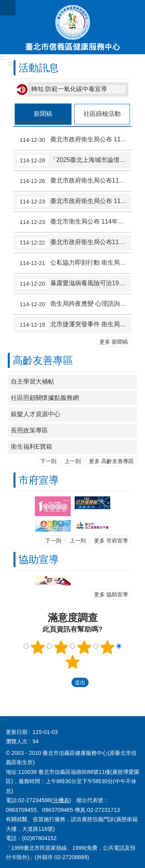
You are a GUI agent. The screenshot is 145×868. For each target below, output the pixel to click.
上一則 (73, 461)
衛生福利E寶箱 (32, 447)
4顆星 (107, 647)
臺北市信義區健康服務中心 (72, 27)
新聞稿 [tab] (43, 114)
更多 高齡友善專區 (111, 461)
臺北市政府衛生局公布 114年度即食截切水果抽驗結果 (74, 140)
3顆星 (84, 647)
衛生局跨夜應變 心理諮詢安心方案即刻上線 (74, 304)
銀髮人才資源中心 (36, 414)
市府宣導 (39, 480)
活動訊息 (39, 68)
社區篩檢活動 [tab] (102, 114)
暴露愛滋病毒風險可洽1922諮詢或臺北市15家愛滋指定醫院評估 (74, 284)
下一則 (48, 461)
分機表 (61, 800)
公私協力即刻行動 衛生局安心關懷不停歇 (74, 263)
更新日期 (17, 732)
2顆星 (61, 647)
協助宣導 (39, 560)
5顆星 (73, 662)
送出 (64, 682)
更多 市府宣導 (111, 541)
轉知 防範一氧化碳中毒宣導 (69, 89)
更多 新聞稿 (114, 342)
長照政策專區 (29, 430)
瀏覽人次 (17, 741)
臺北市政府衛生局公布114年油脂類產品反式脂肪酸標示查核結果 (74, 243)
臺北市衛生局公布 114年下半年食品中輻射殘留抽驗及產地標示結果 (74, 222)
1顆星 (38, 647)
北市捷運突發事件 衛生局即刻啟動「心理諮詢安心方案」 (74, 325)
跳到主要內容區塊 (4, 4)
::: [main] (10, 63)
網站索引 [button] (8, 8)
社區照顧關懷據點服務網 (45, 398)
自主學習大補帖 (32, 381)
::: (3, 58)
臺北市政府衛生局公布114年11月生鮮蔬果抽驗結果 (74, 181)
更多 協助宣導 (111, 594)
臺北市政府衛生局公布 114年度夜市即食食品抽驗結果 (74, 201)
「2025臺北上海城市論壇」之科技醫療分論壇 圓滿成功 (74, 160)
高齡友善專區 (43, 360)
